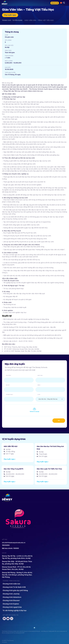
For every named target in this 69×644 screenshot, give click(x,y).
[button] (10, 459)
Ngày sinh (40, 376)
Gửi (59, 421)
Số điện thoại (9, 395)
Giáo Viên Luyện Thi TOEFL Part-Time (49, 469)
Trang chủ (7, 20)
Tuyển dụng (18, 20)
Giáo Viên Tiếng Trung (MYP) (13, 469)
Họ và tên (8, 376)
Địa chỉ (8, 385)
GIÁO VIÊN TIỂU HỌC (11, 446)
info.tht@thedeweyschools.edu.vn (14, 543)
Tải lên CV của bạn (34, 412)
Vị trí (39, 395)
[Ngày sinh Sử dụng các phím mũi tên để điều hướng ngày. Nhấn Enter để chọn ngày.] (50, 380)
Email (39, 385)
